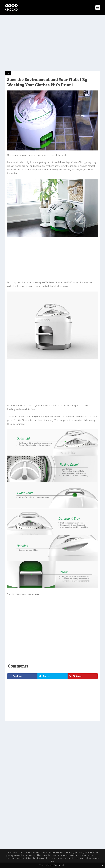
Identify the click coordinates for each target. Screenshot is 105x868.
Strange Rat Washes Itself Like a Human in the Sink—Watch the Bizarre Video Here (26, 762)
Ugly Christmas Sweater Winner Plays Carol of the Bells (25, 814)
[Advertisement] (52, 40)
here (37, 594)
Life (8, 73)
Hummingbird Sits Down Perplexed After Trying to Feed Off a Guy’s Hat (76, 760)
